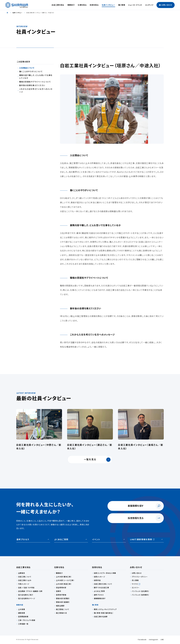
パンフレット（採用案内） (140, 595)
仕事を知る (82, 5)
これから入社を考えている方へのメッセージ (36, 90)
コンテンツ (149, 5)
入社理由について (27, 68)
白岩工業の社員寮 (101, 617)
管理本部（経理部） (63, 602)
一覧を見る (97, 460)
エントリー (136, 588)
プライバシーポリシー (140, 577)
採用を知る (94, 5)
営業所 (59, 591)
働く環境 (122, 5)
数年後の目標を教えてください (32, 85)
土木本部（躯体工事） (64, 577)
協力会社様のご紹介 (26, 595)
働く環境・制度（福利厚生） (104, 613)
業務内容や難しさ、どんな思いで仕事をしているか (36, 77)
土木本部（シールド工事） (65, 580)
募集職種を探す (136, 506)
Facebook (142, 640)
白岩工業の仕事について (103, 584)
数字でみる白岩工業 (101, 588)
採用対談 (97, 580)
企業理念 (22, 573)
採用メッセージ (99, 577)
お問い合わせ (165, 5)
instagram (153, 640)
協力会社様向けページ (27, 599)
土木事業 (22, 609)
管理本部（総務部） (63, 599)
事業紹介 (71, 5)
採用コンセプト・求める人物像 (105, 573)
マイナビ (135, 584)
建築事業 (22, 613)
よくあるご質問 (61, 540)
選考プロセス (23, 540)
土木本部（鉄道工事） (64, 584)
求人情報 (135, 580)
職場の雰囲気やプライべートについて (35, 82)
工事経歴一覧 (23, 624)
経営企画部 (60, 606)
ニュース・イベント (135, 5)
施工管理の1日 (61, 613)
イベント (96, 540)
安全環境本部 (61, 588)
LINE (162, 640)
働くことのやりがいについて (31, 72)
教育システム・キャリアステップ (105, 609)
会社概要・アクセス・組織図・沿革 (30, 591)
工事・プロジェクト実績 (27, 620)
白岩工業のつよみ (25, 580)
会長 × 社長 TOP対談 (26, 588)
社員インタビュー (108, 5)
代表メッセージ (24, 584)
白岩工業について (25, 577)
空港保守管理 (61, 595)
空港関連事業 (23, 617)
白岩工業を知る (58, 5)
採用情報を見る (136, 518)
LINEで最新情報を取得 (142, 539)
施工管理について (63, 609)
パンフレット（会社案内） (140, 591)
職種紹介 (59, 573)
